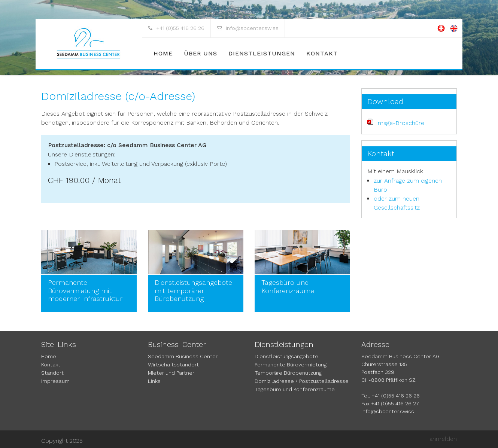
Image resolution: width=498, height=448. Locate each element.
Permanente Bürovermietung (291, 365)
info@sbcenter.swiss (252, 28)
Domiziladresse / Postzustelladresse (302, 381)
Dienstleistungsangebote (286, 356)
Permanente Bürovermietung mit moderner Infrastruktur (85, 290)
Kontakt (322, 53)
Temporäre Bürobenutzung (288, 373)
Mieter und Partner (171, 373)
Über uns (201, 53)
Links (154, 381)
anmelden (443, 439)
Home (163, 53)
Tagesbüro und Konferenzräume (288, 287)
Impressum (55, 381)
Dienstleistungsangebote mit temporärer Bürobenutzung (193, 290)
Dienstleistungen (262, 53)
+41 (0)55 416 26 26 (180, 28)
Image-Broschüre (400, 123)
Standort (52, 373)
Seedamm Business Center (183, 356)
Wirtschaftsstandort (173, 365)
